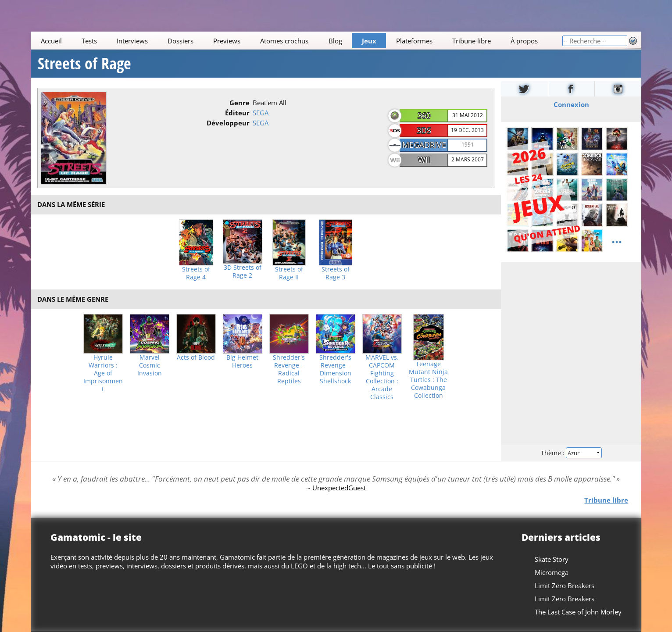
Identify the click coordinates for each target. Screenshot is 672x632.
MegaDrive (424, 145)
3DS (424, 130)
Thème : (571, 453)
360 (424, 115)
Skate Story (552, 559)
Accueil (51, 41)
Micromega (552, 572)
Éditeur (237, 113)
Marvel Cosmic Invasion (150, 365)
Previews (227, 41)
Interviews (132, 41)
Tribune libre (472, 41)
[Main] (296, 41)
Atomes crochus (284, 41)
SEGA (261, 113)
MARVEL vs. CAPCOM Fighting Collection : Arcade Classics (382, 377)
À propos (524, 41)
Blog (335, 41)
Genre (239, 103)
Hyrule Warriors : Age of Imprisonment (103, 373)
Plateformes (414, 41)
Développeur (228, 123)
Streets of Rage (84, 64)
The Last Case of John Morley (578, 612)
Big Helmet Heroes (242, 361)
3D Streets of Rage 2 (243, 271)
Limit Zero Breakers (565, 586)
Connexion (571, 104)
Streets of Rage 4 (196, 273)
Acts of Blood (196, 357)
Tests (89, 41)
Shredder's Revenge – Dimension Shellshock (335, 369)
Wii (424, 160)
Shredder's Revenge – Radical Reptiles (289, 369)
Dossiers (181, 41)
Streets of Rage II (289, 273)
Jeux (369, 41)
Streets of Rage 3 (336, 273)
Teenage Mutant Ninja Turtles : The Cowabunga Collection (428, 380)
